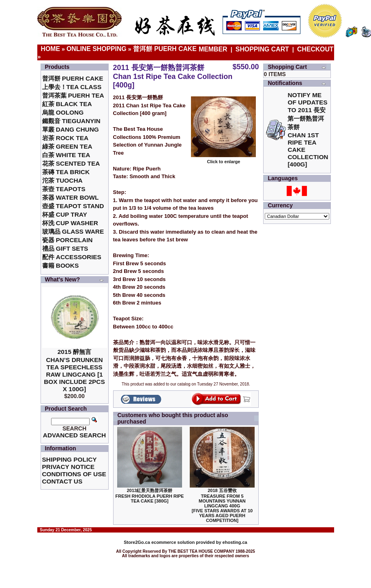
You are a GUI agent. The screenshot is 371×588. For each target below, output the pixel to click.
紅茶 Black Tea (67, 104)
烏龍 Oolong (63, 112)
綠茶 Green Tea (67, 146)
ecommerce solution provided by (173, 542)
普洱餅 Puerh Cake (165, 49)
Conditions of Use (74, 474)
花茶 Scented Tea (71, 163)
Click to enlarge (223, 160)
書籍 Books (61, 265)
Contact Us (62, 481)
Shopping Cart (262, 49)
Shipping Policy (70, 459)
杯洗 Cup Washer (70, 223)
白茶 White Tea (66, 155)
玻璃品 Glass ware (73, 231)
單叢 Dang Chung (71, 129)
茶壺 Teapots (64, 189)
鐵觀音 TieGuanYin (71, 121)
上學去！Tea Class (72, 87)
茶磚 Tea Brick (66, 172)
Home (51, 49)
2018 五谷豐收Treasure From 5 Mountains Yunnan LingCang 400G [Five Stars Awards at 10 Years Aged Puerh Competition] (222, 505)
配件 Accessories (72, 257)
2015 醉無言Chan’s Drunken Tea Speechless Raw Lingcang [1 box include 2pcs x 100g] (74, 370)
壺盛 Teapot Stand (73, 206)
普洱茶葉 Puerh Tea (73, 95)
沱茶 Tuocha (62, 180)
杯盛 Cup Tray (65, 214)
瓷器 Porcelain (68, 240)
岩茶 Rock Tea (65, 138)
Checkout (315, 49)
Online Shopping (97, 49)
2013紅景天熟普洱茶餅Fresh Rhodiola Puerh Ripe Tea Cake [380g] (150, 496)
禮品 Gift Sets (65, 248)
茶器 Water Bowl (71, 197)
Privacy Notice (68, 467)
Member (214, 49)
